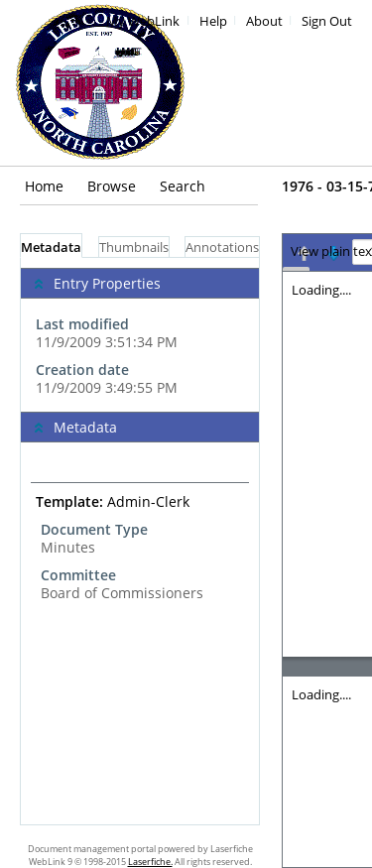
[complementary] (140, 335)
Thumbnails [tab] (134, 248)
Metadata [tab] (51, 248)
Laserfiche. (150, 862)
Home (44, 186)
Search (183, 186)
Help (213, 21)
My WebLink (143, 21)
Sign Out (327, 21)
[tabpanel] (140, 541)
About (264, 21)
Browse (112, 186)
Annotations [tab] (222, 248)
